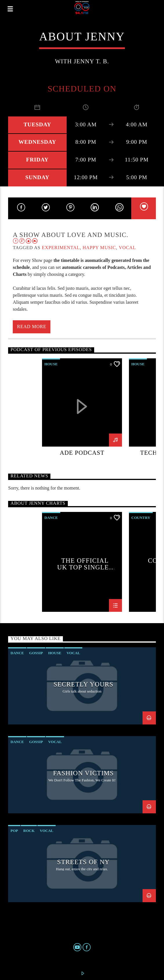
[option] (82, 411)
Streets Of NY (83, 862)
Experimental (61, 248)
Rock (29, 831)
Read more (32, 327)
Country (141, 518)
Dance (51, 518)
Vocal (127, 248)
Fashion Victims (83, 773)
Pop (14, 831)
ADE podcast (82, 453)
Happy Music (99, 248)
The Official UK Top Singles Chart (85, 564)
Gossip (36, 653)
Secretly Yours (83, 684)
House (51, 364)
